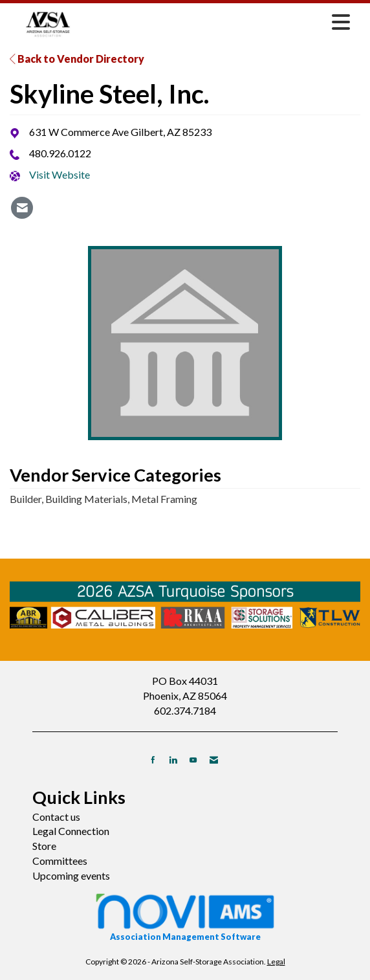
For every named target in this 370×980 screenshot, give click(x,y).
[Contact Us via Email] (214, 760)
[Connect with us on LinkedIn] (173, 760)
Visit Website (60, 174)
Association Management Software (185, 916)
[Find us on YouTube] (193, 760)
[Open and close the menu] (222, 22)
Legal (276, 962)
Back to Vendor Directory (77, 59)
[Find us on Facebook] (153, 760)
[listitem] (22, 208)
